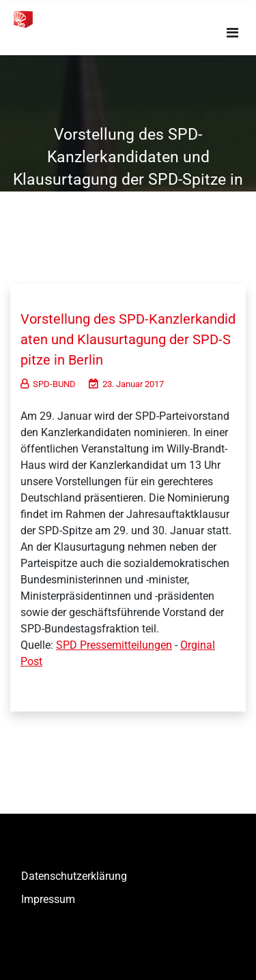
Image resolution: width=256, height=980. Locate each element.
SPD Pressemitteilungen (114, 645)
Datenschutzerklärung (74, 876)
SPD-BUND (48, 384)
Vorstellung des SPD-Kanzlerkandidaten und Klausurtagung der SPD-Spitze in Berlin (128, 339)
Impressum (48, 899)
